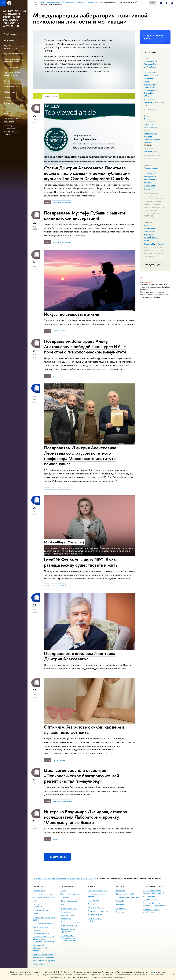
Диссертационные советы (99, 904)
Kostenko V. (160, 244)
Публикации (9, 92)
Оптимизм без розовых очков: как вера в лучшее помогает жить (84, 730)
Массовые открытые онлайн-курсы (151, 911)
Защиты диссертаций (96, 907)
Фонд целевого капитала (43, 924)
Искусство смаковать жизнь (71, 314)
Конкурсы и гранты (95, 914)
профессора (63, 488)
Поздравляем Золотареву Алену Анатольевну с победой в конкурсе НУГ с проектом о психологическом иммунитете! (86, 346)
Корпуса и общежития (42, 910)
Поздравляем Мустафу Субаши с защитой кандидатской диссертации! (85, 216)
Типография (120, 901)
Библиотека (120, 890)
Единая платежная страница (44, 961)
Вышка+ (64, 905)
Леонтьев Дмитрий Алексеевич (12, 120)
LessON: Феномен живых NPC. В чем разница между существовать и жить (81, 562)
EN (155, 3)
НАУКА (92, 886)
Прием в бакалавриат (69, 901)
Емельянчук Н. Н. (151, 149)
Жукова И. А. (149, 189)
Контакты (8, 103)
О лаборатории (11, 34)
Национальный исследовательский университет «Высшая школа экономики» (64, 878)
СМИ (47, 585)
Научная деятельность (10, 47)
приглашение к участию (62, 801)
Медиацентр (121, 905)
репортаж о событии (61, 202)
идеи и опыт (58, 839)
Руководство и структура (43, 894)
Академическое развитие (98, 911)
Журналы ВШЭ (121, 908)
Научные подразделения (98, 890)
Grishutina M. (149, 244)
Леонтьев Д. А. (150, 103)
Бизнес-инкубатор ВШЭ (70, 925)
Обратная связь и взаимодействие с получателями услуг (68, 938)
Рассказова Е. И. (150, 100)
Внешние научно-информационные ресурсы (99, 920)
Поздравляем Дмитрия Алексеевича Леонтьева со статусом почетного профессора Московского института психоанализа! (80, 456)
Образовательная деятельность (12, 74)
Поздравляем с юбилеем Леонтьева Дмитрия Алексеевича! (80, 656)
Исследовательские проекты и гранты (13, 60)
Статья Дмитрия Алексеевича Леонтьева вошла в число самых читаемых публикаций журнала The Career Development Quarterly (87, 173)
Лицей (63, 890)
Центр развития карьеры (70, 922)
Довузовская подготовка (70, 894)
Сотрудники (9, 40)
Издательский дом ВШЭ (125, 894)
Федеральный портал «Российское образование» (154, 904)
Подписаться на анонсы (153, 37)
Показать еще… (57, 857)
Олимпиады (65, 897)
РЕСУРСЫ (120, 886)
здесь (153, 972)
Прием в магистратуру (69, 908)
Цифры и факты (39, 890)
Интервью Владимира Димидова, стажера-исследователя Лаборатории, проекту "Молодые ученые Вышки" (86, 817)
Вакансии (8, 98)
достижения (58, 376)
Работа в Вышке (39, 964)
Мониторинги (94, 900)
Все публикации (154, 265)
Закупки (36, 914)
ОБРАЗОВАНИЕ (68, 886)
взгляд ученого (59, 331)
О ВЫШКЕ (38, 886)
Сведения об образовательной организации (40, 948)
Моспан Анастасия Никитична (11, 133)
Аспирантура (66, 912)
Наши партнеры (11, 67)
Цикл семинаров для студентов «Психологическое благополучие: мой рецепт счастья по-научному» (81, 776)
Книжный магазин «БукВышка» (127, 897)
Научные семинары (12, 53)
